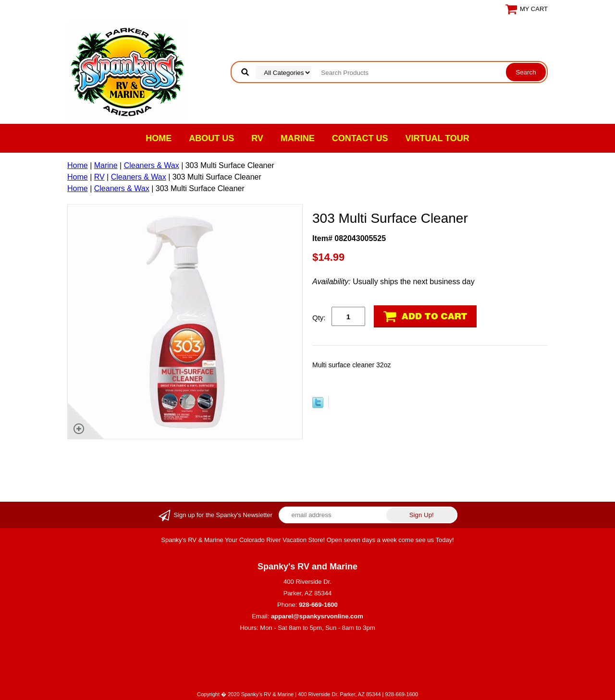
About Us (211, 138)
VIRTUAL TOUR (437, 138)
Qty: (319, 318)
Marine (298, 138)
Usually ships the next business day (394, 282)
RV (257, 138)
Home (159, 138)
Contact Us (360, 138)
